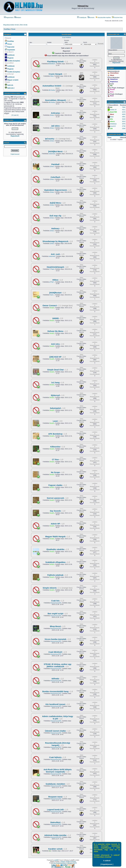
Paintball (55, 164)
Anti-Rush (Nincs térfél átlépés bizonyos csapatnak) (58, 771)
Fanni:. (52, 295)
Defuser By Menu (55, 331)
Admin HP (55, 524)
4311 (124, 110)
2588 (124, 128)
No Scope (55, 472)
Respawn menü (55, 797)
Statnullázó (55, 822)
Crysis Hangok (55, 74)
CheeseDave (114, 73)
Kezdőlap (11, 41)
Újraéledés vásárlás (55, 549)
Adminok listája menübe (55, 835)
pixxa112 (113, 126)
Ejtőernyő (55, 395)
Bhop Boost (55, 626)
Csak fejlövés (55, 757)
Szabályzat (82, 17)
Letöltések (11, 55)
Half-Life (10, 85)
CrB (111, 128)
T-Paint (52, 269)
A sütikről (107, 861)
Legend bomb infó (55, 810)
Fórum (10, 44)
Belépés (18, 17)
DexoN (112, 89)
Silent (112, 75)
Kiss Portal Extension (60, 863)
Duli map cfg (55, 216)
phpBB (56, 860)
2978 (124, 124)
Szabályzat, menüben (55, 784)
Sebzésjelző (55, 408)
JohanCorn (114, 79)
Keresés (91, 17)
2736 (124, 126)
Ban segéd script (55, 614)
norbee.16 (113, 110)
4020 (124, 114)
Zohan (52, 115)
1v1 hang (55, 383)
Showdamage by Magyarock (55, 241)
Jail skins (55, 126)
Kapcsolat (11, 47)
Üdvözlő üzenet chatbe (55, 731)
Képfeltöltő (11, 50)
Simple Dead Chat (55, 370)
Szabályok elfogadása (55, 562)
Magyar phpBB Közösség (68, 862)
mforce (112, 121)
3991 (124, 117)
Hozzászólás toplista (103, 17)
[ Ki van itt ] (15, 115)
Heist (52, 76)
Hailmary (55, 229)
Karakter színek (55, 849)
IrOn (111, 119)
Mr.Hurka (52, 90)
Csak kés (55, 601)
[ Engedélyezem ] (107, 864)
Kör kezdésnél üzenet (55, 704)
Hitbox (55, 280)
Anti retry (55, 344)
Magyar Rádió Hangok (55, 537)
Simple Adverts (50, 588)
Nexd (112, 96)
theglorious (114, 82)
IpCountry (50, 139)
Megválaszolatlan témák (11, 25)
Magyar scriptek (13, 80)
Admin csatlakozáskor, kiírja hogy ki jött (58, 718)
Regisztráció (9, 17)
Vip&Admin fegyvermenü (55, 190)
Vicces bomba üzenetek (55, 639)
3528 (124, 119)
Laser (55, 421)
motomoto (52, 154)
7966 (124, 107)
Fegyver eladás (55, 485)
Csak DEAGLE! (55, 652)
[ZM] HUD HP (55, 357)
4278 (124, 112)
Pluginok (10, 58)
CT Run (55, 460)
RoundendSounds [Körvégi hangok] (58, 744)
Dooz (112, 92)
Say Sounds (55, 511)
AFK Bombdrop (55, 434)
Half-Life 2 (11, 88)
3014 (124, 121)
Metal (112, 117)
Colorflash (55, 177)
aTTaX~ (52, 282)
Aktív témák (24, 25)
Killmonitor (55, 447)
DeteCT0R (113, 112)
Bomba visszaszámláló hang (55, 691)
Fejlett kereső (15, 154)
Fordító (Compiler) (14, 61)
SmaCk (52, 308)
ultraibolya (113, 124)
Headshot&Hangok (55, 267)
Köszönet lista (117, 17)
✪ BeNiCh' (52, 64)
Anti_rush (55, 254)
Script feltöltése (67, 38)
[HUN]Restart (55, 293)
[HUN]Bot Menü (55, 152)
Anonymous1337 (56, 603)
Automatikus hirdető (52, 86)
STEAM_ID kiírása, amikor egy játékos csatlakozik (58, 665)
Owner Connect (50, 306)
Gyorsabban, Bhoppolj (55, 100)
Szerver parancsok (55, 498)
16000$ (55, 318)
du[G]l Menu (55, 203)
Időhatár (55, 679)
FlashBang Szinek (55, 62)
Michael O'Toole (72, 863)
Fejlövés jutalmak (55, 575)
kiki (50, 851)
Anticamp (55, 113)
